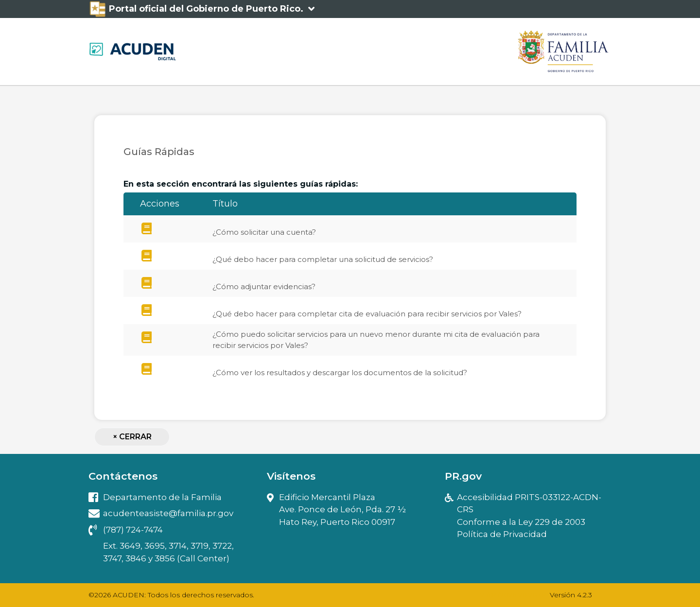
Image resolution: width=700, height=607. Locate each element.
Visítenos (291, 476)
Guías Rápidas (159, 152)
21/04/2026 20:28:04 (514, 595)
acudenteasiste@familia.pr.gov (161, 513)
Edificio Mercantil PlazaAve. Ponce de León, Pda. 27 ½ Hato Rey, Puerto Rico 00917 (336, 511)
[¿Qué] (147, 256)
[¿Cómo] (147, 229)
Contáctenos (123, 476)
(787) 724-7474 (126, 530)
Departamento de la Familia (155, 497)
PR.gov (463, 476)
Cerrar (132, 437)
